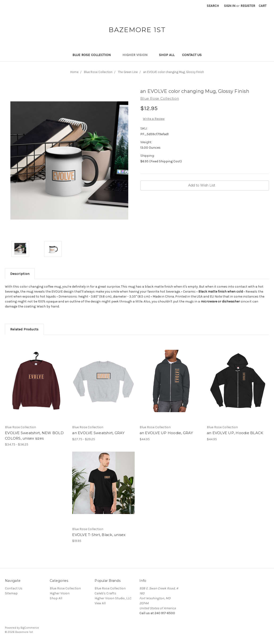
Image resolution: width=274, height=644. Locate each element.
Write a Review (154, 119)
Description (20, 274)
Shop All (167, 55)
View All (100, 603)
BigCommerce (30, 628)
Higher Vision (137, 55)
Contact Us (192, 55)
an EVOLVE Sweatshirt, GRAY (98, 433)
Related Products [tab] (24, 329)
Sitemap (11, 593)
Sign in (230, 6)
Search (213, 6)
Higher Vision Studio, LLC (113, 598)
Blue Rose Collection (94, 55)
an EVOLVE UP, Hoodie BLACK (235, 433)
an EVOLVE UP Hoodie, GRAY (166, 433)
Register (248, 6)
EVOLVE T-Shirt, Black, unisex (99, 535)
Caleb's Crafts (105, 593)
